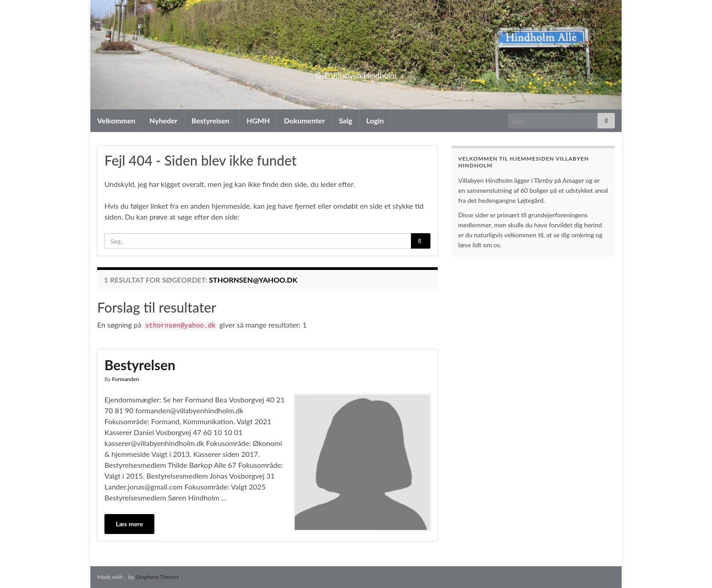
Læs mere (129, 524)
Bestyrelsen (212, 120)
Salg (345, 120)
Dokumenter (304, 120)
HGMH (258, 120)
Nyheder (163, 120)
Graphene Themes (157, 577)
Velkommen (116, 120)
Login (375, 120)
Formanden (126, 379)
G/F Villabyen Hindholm (356, 73)
